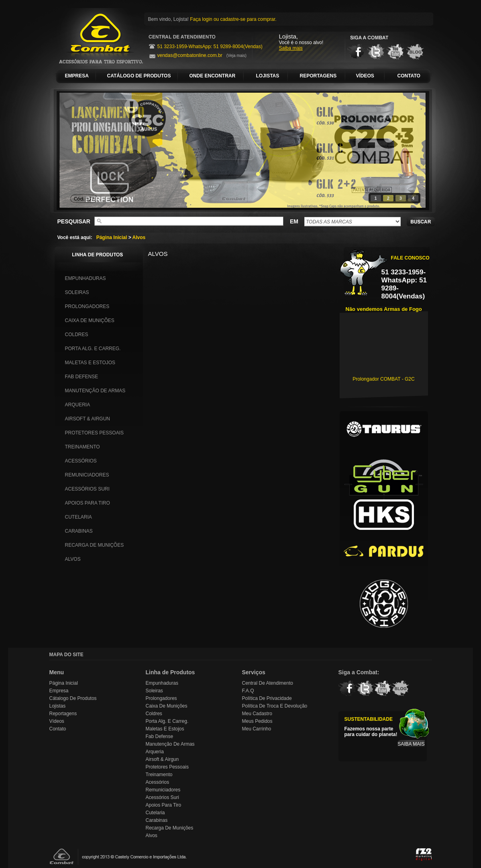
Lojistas (58, 706)
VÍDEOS (365, 76)
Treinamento (83, 447)
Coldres (77, 335)
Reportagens (63, 714)
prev (82, 149)
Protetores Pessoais (94, 433)
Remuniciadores (87, 475)
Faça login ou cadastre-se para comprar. (233, 19)
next (403, 149)
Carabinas (79, 531)
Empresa (59, 691)
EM (294, 221)
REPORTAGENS (318, 76)
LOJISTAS (268, 76)
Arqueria (78, 405)
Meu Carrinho (257, 729)
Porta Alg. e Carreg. (93, 349)
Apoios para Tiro (88, 503)
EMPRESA (77, 76)
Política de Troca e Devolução (275, 706)
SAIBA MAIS (411, 744)
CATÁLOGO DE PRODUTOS (139, 76)
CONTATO (409, 76)
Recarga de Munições (95, 545)
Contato (58, 729)
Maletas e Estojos (90, 363)
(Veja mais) (236, 56)
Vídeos (57, 721)
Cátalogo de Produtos (73, 698)
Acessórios (81, 461)
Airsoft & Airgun (88, 419)
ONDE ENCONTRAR (213, 76)
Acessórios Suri (87, 489)
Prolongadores (87, 306)
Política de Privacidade (267, 698)
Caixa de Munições (90, 320)
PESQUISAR (74, 221)
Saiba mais (291, 48)
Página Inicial (112, 237)
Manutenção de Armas (95, 391)
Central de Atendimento (268, 683)
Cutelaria (78, 517)
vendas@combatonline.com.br (190, 55)
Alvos (139, 237)
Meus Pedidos (257, 721)
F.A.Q (248, 691)
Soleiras (77, 292)
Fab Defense (82, 377)
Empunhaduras (86, 278)
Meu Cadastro (257, 714)
